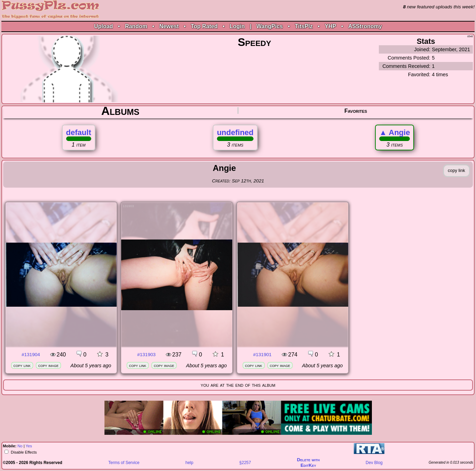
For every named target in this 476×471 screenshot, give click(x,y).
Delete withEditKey (308, 462)
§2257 (245, 463)
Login (237, 26)
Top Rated (204, 26)
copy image (48, 365)
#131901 (262, 355)
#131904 (31, 355)
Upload (103, 26)
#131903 (146, 355)
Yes (29, 446)
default (79, 132)
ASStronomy (365, 26)
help (190, 463)
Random (136, 26)
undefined (235, 132)
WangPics (270, 26)
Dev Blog (374, 463)
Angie (395, 132)
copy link (22, 365)
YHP (331, 26)
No (20, 446)
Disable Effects (23, 452)
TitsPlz (304, 26)
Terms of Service (124, 463)
